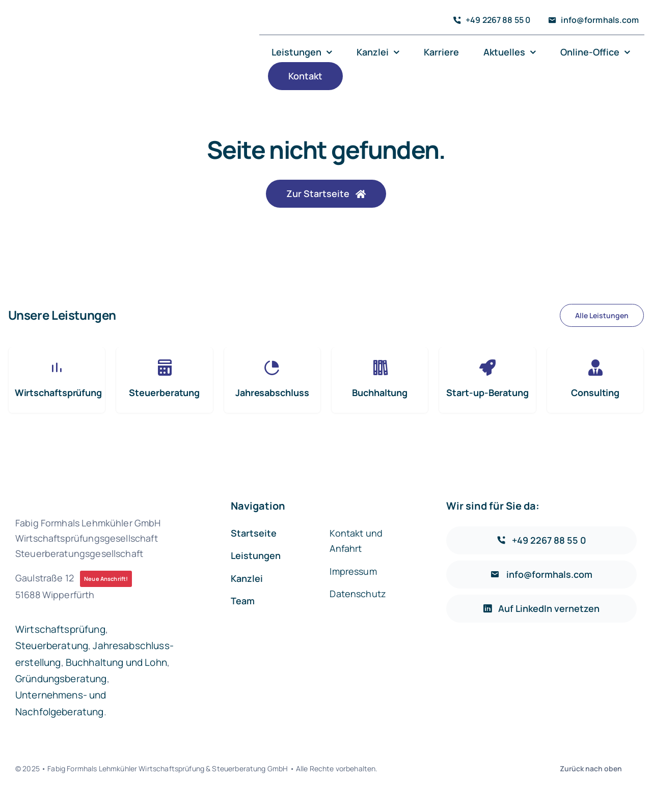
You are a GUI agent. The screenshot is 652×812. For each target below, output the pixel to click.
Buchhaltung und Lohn (116, 662)
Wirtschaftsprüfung (60, 629)
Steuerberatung (52, 646)
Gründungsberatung (61, 679)
